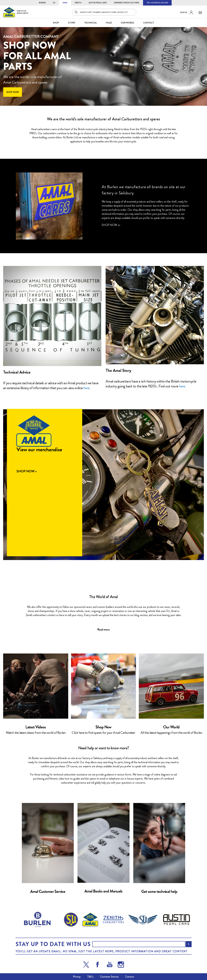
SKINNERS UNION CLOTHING (127, 3)
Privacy (77, 977)
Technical (91, 23)
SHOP (56, 23)
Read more (103, 630)
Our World (127, 23)
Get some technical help (159, 891)
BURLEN (42, 3)
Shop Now (103, 727)
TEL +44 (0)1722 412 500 (157, 3)
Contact (130, 977)
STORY (72, 23)
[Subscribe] (189, 944)
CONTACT (149, 23)
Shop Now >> (111, 225)
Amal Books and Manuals (103, 891)
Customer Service (109, 977)
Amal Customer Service (48, 891)
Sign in (184, 12)
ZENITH (78, 3)
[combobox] (104, 12)
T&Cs (90, 977)
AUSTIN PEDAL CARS (98, 3)
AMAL (65, 3)
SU (54, 3)
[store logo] (16, 12)
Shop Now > (27, 471)
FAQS (109, 23)
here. (87, 388)
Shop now (12, 92)
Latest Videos (36, 727)
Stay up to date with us (53, 944)
